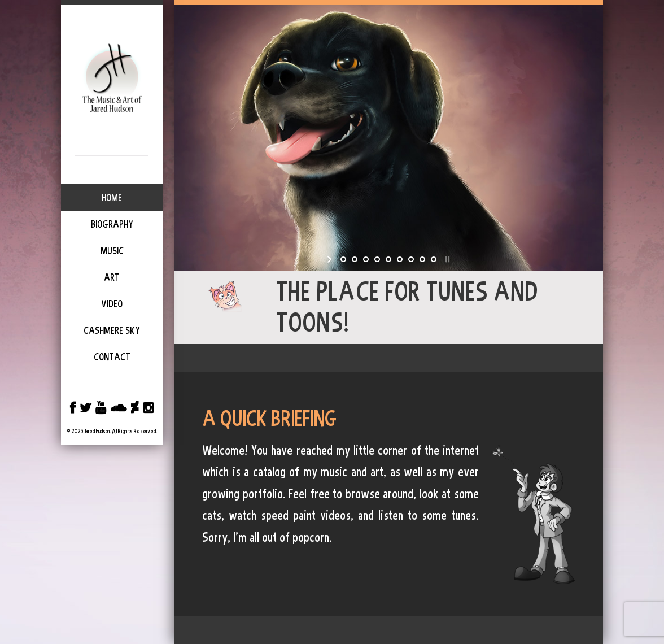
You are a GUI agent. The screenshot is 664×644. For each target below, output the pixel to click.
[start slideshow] (331, 259)
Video (112, 304)
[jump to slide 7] (411, 259)
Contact (112, 357)
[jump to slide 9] (434, 259)
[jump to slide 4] (377, 259)
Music (112, 251)
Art (112, 277)
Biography (112, 224)
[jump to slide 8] (422, 259)
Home (112, 198)
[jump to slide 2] (355, 259)
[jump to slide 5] (388, 259)
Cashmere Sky (112, 330)
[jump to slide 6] (400, 259)
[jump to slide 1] (343, 259)
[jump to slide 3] (366, 259)
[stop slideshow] (446, 259)
